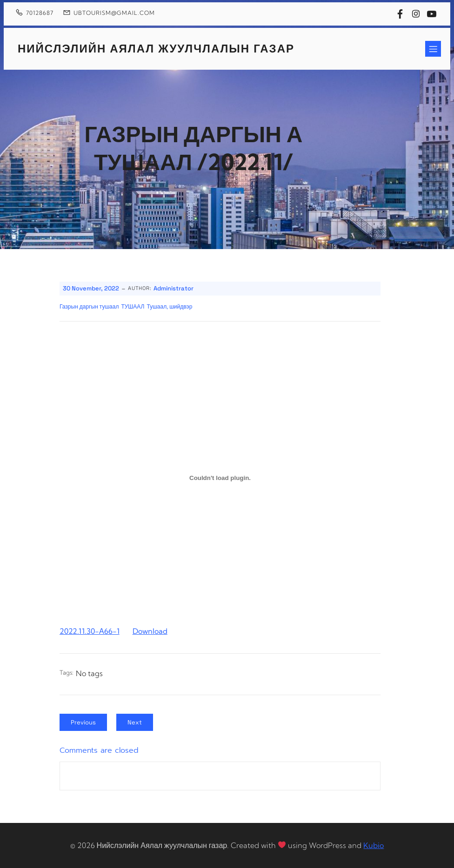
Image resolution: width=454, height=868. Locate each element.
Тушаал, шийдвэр (170, 307)
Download (150, 631)
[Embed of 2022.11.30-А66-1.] (220, 478)
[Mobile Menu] (433, 49)
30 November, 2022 (91, 288)
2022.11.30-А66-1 (90, 631)
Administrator (174, 288)
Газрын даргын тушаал (89, 307)
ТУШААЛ (133, 307)
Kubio (374, 845)
